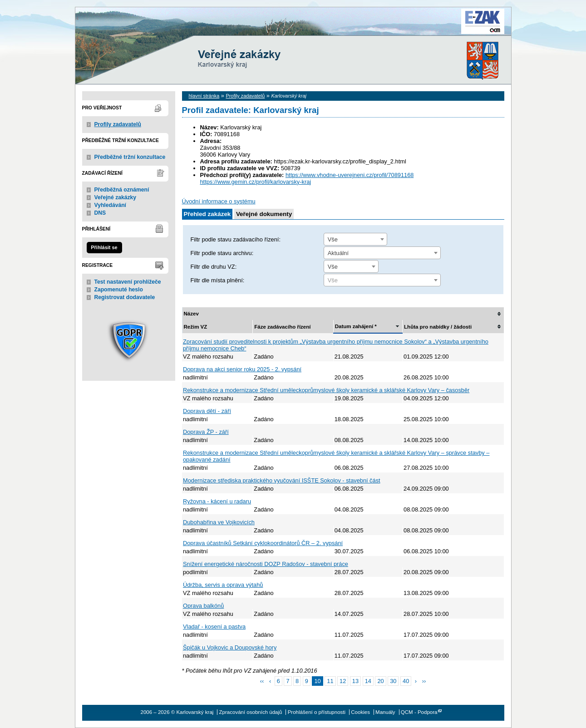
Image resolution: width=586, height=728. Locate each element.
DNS (100, 213)
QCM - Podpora (419, 712)
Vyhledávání (111, 205)
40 (406, 681)
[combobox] (355, 239)
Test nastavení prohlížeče (128, 282)
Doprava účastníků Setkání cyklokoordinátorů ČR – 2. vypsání (263, 543)
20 (380, 681)
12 (343, 681)
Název (191, 314)
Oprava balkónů (203, 606)
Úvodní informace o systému (219, 201)
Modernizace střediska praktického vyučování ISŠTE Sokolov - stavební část (282, 480)
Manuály (385, 712)
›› (424, 681)
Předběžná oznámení (122, 190)
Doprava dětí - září (207, 411)
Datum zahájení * (356, 326)
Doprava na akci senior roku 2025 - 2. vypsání (242, 369)
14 (368, 681)
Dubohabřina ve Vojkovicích (219, 522)
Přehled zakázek (207, 214)
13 (355, 681)
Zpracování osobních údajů (251, 712)
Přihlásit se (104, 247)
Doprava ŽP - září (206, 432)
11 (330, 681)
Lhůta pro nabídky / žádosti (438, 327)
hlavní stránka (204, 96)
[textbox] (382, 280)
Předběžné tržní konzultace (130, 157)
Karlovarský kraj (266, 29)
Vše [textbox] (333, 239)
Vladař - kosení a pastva (214, 627)
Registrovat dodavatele (125, 297)
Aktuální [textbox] (338, 253)
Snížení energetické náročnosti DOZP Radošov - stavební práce (266, 564)
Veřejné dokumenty (264, 214)
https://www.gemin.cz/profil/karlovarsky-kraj (256, 182)
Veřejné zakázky (116, 197)
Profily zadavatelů (118, 124)
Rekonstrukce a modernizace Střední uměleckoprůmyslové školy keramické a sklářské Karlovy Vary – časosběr (326, 390)
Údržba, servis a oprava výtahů (223, 585)
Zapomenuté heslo (119, 290)
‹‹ (262, 681)
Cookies (360, 712)
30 (393, 681)
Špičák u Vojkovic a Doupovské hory (230, 647)
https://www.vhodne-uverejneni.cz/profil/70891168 (350, 175)
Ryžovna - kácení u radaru (217, 501)
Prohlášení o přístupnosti (317, 712)
